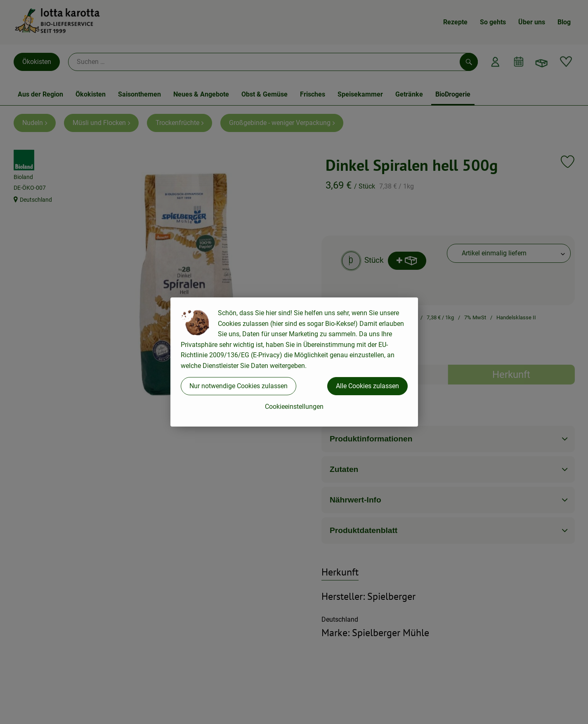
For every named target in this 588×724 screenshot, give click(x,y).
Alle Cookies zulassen (367, 386)
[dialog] (294, 362)
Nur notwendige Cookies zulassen (239, 386)
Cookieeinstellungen (294, 407)
